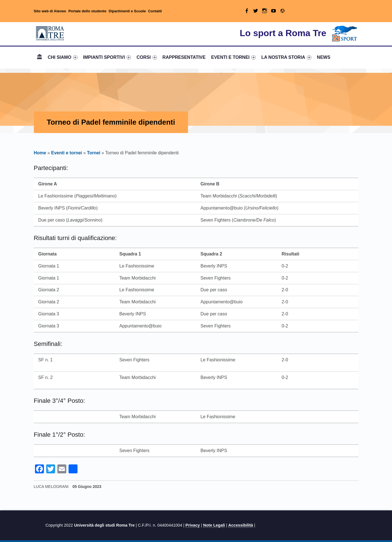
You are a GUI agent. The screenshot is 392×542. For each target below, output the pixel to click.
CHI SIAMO (63, 57)
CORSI (147, 57)
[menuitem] (39, 57)
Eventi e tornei (67, 153)
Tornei (94, 153)
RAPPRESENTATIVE (184, 57)
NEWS (324, 57)
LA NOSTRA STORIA (286, 57)
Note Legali (214, 525)
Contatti (155, 11)
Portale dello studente (87, 11)
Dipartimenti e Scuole (127, 11)
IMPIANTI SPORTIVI (107, 57)
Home (39, 57)
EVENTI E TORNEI (234, 57)
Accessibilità (241, 525)
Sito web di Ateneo (50, 11)
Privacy (193, 525)
